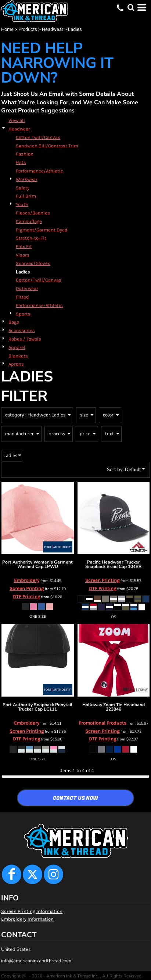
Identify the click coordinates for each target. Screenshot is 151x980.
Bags (14, 322)
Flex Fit (24, 246)
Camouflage (29, 221)
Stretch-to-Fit (31, 238)
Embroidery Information (27, 919)
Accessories (22, 330)
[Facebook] (12, 874)
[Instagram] (53, 874)
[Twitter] (33, 874)
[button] (131, 7)
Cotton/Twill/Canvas (39, 280)
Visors (23, 255)
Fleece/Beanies (33, 213)
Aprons (16, 364)
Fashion (25, 154)
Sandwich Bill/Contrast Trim (47, 146)
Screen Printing (27, 588)
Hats (21, 162)
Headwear (53, 29)
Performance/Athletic (39, 171)
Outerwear (27, 288)
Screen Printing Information (32, 911)
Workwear (27, 179)
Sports (23, 314)
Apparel (17, 347)
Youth (22, 204)
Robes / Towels (25, 339)
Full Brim (26, 196)
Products (28, 29)
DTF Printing (26, 597)
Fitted (22, 297)
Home (7, 29)
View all (17, 120)
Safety (23, 188)
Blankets (18, 356)
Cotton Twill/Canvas (38, 137)
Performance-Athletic (39, 305)
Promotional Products (103, 723)
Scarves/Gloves (33, 263)
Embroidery (27, 580)
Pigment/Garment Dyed (42, 230)
